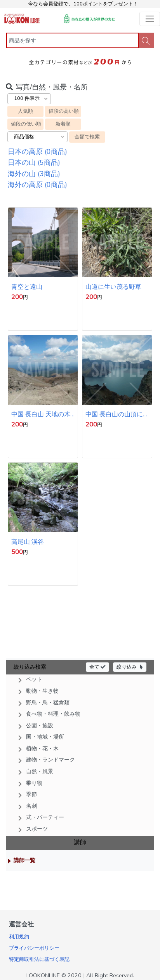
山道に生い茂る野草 (113, 287)
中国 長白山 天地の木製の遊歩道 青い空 (41, 414)
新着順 (63, 124)
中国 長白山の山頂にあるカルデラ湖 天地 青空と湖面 (114, 414)
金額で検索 (87, 137)
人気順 (25, 111)
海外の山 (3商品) (34, 174)
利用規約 (19, 937)
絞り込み (130, 667)
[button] (80, 679)
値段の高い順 (64, 111)
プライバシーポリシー (34, 948)
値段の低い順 (26, 124)
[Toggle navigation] (150, 19)
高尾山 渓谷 (28, 542)
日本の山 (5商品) (34, 162)
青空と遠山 (27, 287)
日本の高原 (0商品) (37, 152)
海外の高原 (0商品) (37, 185)
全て (97, 667)
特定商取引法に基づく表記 (39, 959)
